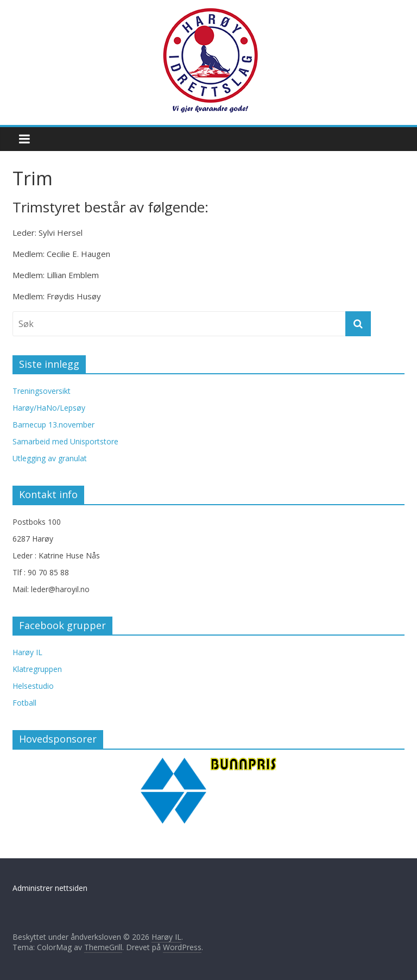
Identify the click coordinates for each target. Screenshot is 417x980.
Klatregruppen (37, 669)
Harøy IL (27, 652)
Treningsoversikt (42, 391)
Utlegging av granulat (50, 458)
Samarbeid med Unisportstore (65, 441)
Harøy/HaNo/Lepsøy (49, 408)
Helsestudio (33, 686)
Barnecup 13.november (53, 425)
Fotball (24, 703)
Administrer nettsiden (50, 888)
